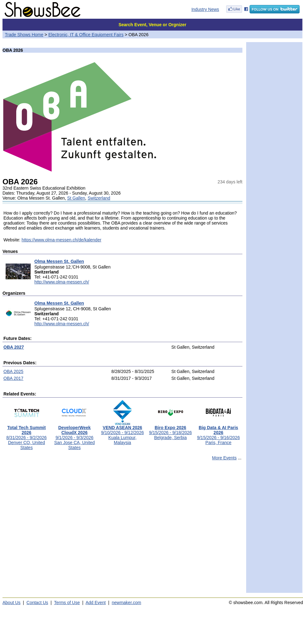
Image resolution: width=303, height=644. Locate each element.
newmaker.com (127, 603)
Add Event (96, 603)
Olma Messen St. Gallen (59, 261)
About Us (12, 603)
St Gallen (76, 198)
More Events (224, 458)
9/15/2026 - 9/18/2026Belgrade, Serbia (170, 431)
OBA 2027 (14, 347)
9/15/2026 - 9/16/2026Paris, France (219, 433)
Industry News (205, 9)
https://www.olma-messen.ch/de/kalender (61, 240)
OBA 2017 (13, 378)
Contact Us (37, 603)
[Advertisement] (59, 529)
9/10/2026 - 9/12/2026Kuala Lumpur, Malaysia (122, 433)
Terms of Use (67, 603)
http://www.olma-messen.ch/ (62, 282)
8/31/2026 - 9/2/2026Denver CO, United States (26, 436)
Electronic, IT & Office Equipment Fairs (86, 35)
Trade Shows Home (24, 35)
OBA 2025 (13, 371)
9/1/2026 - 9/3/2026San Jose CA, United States (74, 436)
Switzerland (99, 198)
